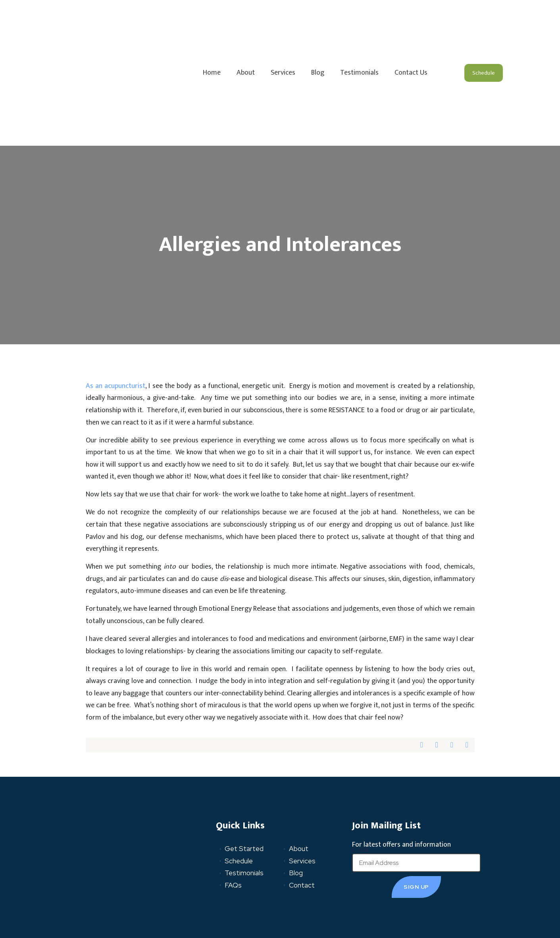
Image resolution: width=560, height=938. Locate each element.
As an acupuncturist (116, 293)
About (246, 26)
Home (212, 26)
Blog (318, 26)
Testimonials (359, 26)
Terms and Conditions (155, 902)
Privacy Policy (99, 902)
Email (360, 757)
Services (283, 26)
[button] (484, 26)
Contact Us (411, 26)
